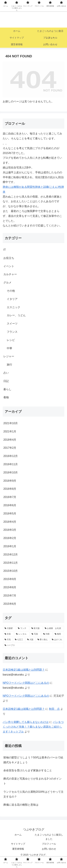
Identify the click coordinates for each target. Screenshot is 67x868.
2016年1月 (10, 546)
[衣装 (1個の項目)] (8, 634)
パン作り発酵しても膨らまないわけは (26, 722)
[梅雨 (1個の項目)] (59, 634)
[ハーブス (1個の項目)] (33, 645)
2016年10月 (11, 472)
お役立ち (9, 258)
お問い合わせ (49, 849)
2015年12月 (11, 555)
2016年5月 (10, 514)
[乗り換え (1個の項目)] (43, 640)
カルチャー (10, 274)
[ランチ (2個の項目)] (23, 628)
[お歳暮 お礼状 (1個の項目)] (54, 628)
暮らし (7, 389)
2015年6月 (10, 604)
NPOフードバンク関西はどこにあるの (26, 683)
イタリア (12, 299)
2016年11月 (11, 464)
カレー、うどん (16, 315)
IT (5, 250)
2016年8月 (10, 489)
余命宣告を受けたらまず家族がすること (28, 770)
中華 (9, 348)
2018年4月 (10, 440)
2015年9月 (10, 579)
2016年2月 (10, 538)
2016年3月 (10, 530)
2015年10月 (11, 571)
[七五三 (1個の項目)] (19, 640)
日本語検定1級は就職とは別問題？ (24, 670)
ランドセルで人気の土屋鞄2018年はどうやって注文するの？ (33, 794)
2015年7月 (10, 596)
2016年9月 (10, 481)
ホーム (18, 835)
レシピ (11, 340)
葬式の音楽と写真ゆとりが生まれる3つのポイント (32, 781)
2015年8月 (10, 587)
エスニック (14, 307)
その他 (11, 291)
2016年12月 (11, 456)
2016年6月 (10, 505)
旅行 (9, 365)
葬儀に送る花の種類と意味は (21, 805)
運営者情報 (18, 849)
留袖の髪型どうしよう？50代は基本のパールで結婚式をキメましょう (33, 760)
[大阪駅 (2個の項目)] (9, 628)
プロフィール (49, 844)
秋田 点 (54, 709)
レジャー (9, 356)
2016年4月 (10, 522)
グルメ (7, 283)
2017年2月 (10, 448)
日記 (6, 381)
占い (6, 373)
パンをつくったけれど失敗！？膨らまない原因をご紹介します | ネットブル (33, 727)
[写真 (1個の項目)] (35, 634)
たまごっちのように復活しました (49, 837)
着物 (6, 397)
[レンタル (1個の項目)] (22, 634)
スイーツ (12, 324)
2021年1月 (10, 431)
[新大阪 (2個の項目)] (36, 628)
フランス (12, 332)
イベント (9, 266)
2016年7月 (10, 497)
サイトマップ (18, 844)
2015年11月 (11, 563)
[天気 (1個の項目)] (8, 640)
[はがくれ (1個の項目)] (57, 640)
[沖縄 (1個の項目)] (47, 634)
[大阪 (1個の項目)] (30, 640)
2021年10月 (11, 423)
